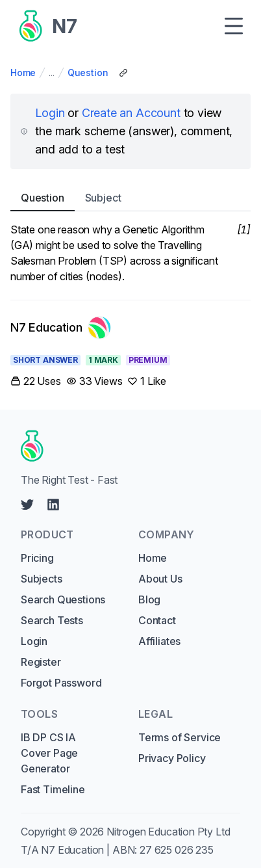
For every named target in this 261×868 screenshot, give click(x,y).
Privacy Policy (172, 758)
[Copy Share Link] (123, 73)
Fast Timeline (53, 789)
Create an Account (131, 113)
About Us (160, 579)
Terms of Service (180, 737)
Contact (157, 620)
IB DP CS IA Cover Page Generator (49, 753)
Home (23, 72)
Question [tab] (43, 198)
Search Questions (63, 599)
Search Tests (52, 620)
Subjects (42, 579)
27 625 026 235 (177, 850)
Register (41, 662)
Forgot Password (61, 683)
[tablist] (130, 198)
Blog (149, 599)
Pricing (37, 558)
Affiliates (159, 641)
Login (50, 113)
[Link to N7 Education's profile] (61, 328)
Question (88, 72)
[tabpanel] (130, 253)
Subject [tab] (103, 198)
